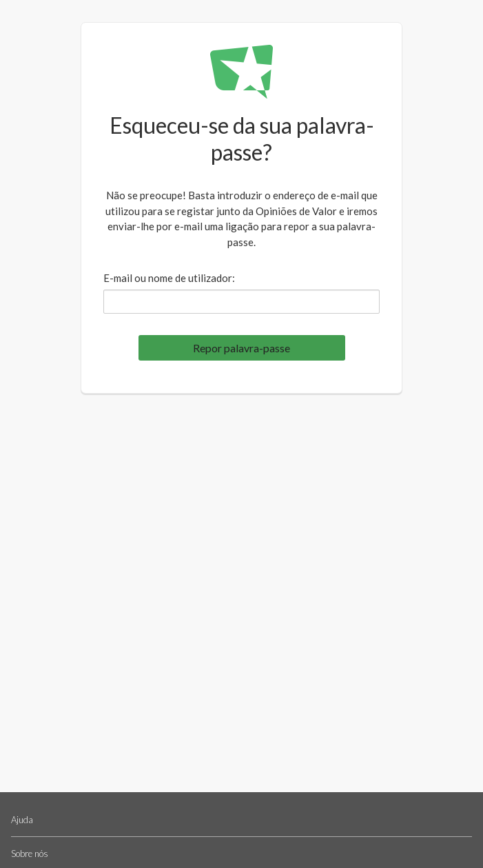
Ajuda (22, 820)
